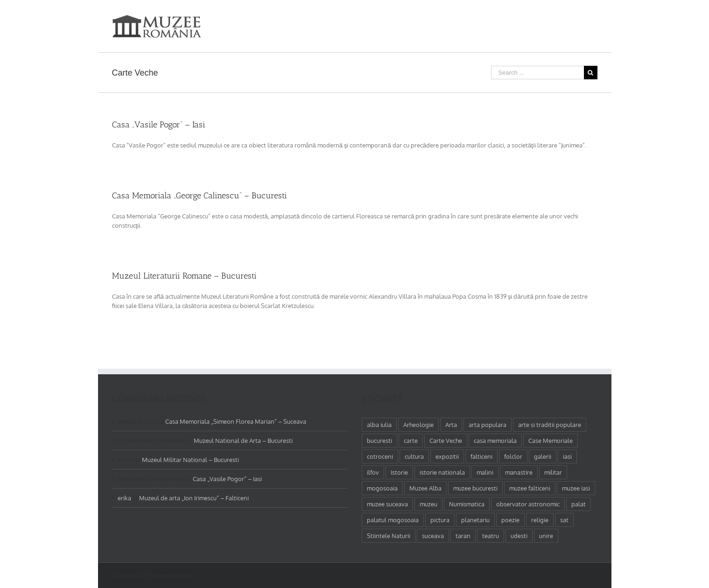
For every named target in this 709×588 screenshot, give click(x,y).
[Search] (595, 19)
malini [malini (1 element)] (485, 472)
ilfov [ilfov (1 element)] (373, 472)
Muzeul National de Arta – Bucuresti (243, 441)
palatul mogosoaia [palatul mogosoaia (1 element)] (393, 520)
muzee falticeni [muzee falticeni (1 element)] (530, 488)
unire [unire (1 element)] (546, 536)
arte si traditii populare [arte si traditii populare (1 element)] (550, 425)
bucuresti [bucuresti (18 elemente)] (379, 441)
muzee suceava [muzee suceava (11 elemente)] (387, 504)
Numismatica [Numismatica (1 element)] (467, 504)
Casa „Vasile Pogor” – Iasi (159, 125)
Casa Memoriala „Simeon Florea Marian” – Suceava (236, 421)
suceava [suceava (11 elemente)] (433, 536)
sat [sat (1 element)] (564, 520)
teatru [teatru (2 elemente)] (491, 536)
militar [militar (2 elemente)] (553, 472)
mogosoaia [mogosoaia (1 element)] (382, 488)
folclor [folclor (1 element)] (513, 456)
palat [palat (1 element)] (579, 504)
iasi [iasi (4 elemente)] (567, 456)
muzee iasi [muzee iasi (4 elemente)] (576, 488)
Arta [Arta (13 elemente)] (451, 425)
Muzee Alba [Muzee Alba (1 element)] (425, 488)
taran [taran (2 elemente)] (463, 536)
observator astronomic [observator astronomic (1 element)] (528, 504)
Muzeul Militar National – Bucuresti (190, 460)
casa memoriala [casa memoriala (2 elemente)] (495, 441)
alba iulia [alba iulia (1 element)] (379, 425)
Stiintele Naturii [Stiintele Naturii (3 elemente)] (389, 536)
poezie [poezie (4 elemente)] (510, 520)
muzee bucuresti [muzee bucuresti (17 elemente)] (475, 488)
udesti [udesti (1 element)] (519, 536)
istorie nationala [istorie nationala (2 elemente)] (442, 472)
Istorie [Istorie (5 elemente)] (399, 472)
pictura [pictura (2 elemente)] (440, 520)
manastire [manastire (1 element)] (519, 472)
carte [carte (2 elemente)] (411, 441)
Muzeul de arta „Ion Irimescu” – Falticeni (194, 498)
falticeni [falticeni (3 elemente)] (481, 456)
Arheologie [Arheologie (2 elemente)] (418, 425)
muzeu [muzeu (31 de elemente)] (428, 504)
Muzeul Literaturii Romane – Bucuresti (184, 276)
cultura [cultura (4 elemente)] (414, 456)
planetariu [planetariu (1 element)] (475, 520)
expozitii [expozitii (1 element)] (447, 456)
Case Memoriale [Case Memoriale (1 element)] (551, 441)
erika (124, 498)
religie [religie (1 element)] (540, 520)
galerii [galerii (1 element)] (543, 456)
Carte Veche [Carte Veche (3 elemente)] (446, 441)
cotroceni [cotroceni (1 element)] (380, 456)
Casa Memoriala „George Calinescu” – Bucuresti (200, 196)
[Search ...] (537, 73)
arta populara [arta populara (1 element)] (488, 425)
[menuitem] (445, 19)
